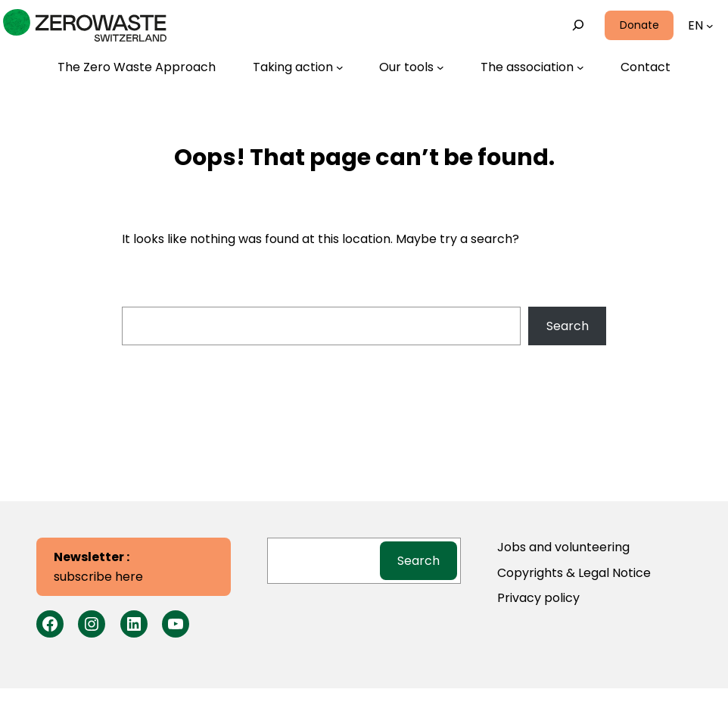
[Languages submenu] (710, 26)
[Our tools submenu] (412, 67)
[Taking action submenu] (298, 67)
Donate (639, 25)
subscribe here (98, 567)
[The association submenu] (532, 67)
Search (568, 326)
